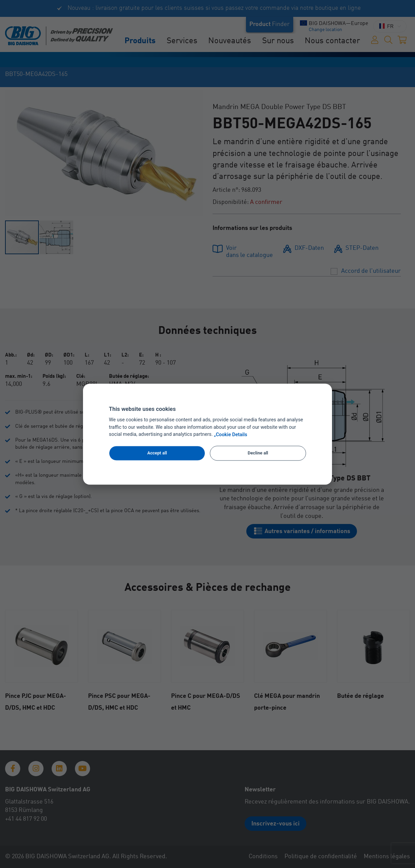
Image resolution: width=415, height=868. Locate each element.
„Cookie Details (231, 435)
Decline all (258, 453)
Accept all (157, 453)
